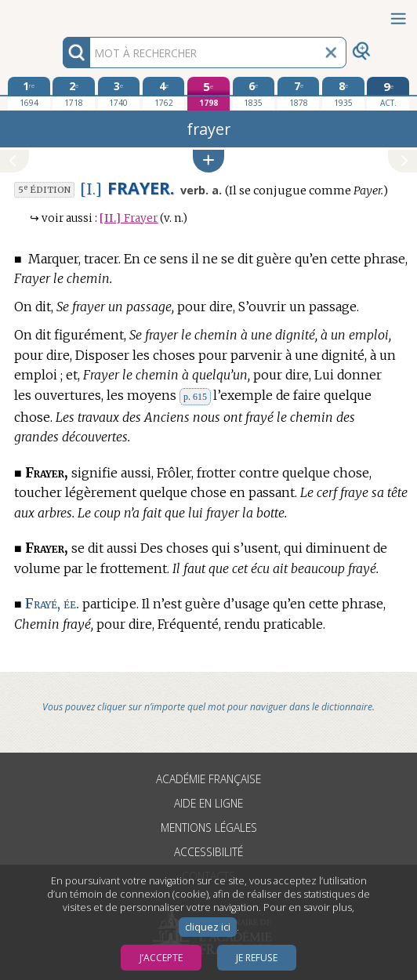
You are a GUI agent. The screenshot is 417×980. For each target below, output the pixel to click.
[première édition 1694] (29, 93)
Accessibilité (208, 852)
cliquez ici (208, 927)
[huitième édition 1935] (343, 93)
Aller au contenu (61, 14)
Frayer (129, 218)
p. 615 (195, 397)
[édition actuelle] (388, 94)
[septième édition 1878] (299, 93)
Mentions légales (209, 828)
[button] (208, 161)
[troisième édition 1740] (119, 93)
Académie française (208, 779)
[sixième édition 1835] (254, 93)
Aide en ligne (208, 803)
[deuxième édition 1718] (74, 93)
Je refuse (257, 958)
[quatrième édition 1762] (164, 93)
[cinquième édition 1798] (208, 94)
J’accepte (161, 958)
